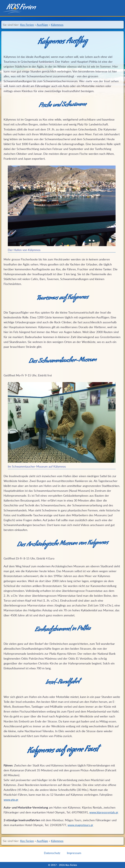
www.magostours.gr (80, 825)
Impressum (74, 853)
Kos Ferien (27, 25)
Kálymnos (57, 25)
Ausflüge (42, 25)
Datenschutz (52, 853)
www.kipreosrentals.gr (104, 812)
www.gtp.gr (11, 800)
